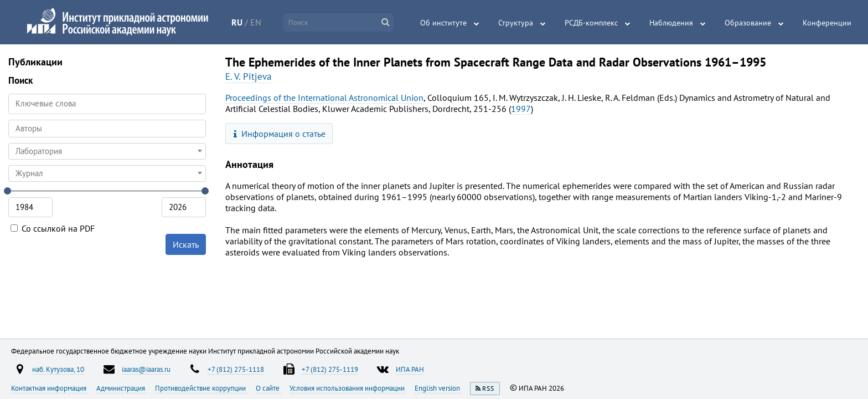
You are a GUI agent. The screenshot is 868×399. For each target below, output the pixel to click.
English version (438, 388)
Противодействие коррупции (201, 388)
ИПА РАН (410, 369)
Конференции (827, 23)
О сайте (268, 388)
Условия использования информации (348, 388)
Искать (186, 244)
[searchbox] (107, 128)
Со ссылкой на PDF (53, 228)
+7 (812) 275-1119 (330, 369)
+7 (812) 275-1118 (236, 369)
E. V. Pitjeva (248, 76)
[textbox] (107, 151)
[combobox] (107, 129)
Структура (516, 23)
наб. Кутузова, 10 (58, 369)
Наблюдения (671, 23)
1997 (521, 109)
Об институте (443, 23)
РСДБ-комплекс (591, 23)
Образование (748, 23)
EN (256, 22)
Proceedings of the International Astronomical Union (324, 98)
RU (237, 22)
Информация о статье (280, 134)
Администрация (122, 388)
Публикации (35, 62)
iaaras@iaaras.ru (146, 369)
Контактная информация (50, 388)
